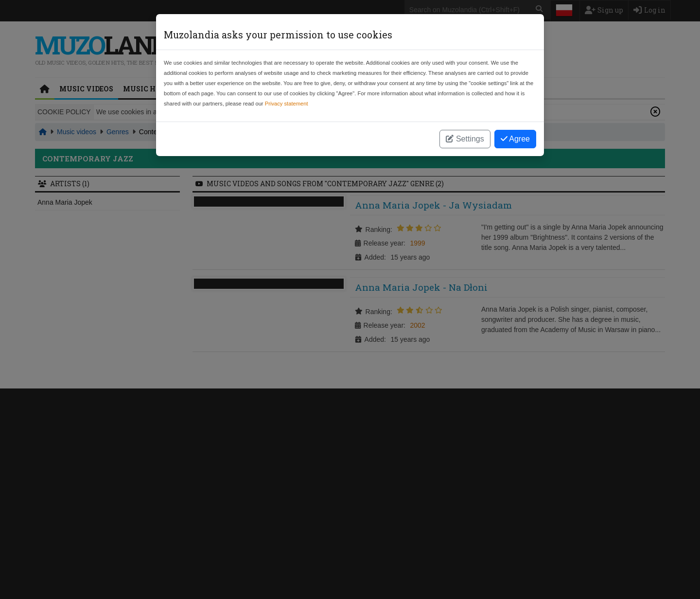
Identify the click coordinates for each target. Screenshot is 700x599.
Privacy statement (287, 104)
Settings (465, 139)
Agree (515, 139)
